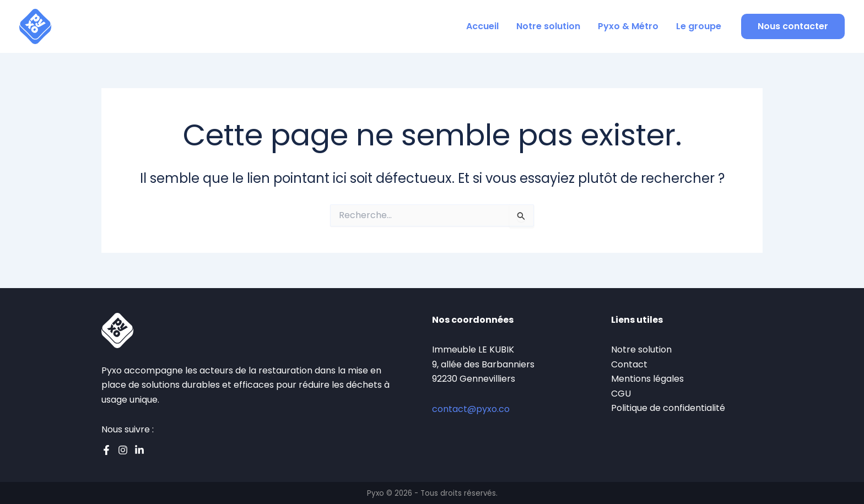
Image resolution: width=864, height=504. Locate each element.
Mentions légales (647, 379)
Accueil (482, 26)
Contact (629, 364)
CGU (621, 394)
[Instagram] (123, 450)
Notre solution (548, 26)
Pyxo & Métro (628, 26)
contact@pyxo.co (471, 409)
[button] (793, 26)
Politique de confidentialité (668, 408)
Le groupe (699, 26)
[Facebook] (106, 450)
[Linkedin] (139, 450)
